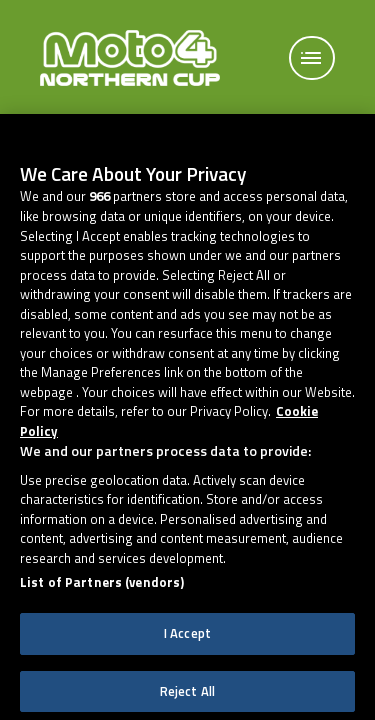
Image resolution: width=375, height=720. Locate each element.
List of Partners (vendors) (102, 595)
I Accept (187, 645)
